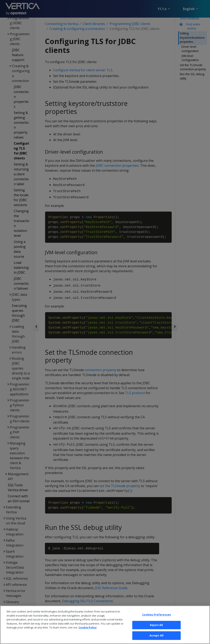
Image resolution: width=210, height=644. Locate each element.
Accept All (156, 638)
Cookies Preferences (156, 617)
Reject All (156, 627)
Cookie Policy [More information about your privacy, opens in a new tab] (88, 630)
